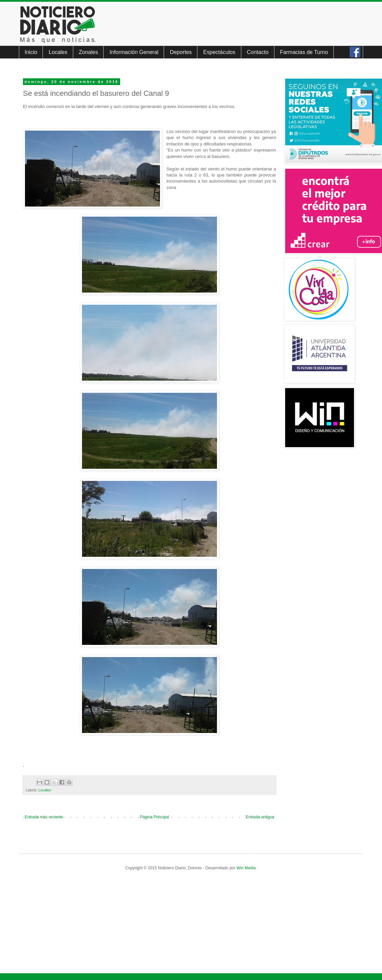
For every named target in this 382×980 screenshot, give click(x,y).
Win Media (246, 868)
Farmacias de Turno (304, 52)
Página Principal (154, 817)
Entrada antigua (260, 817)
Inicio (31, 52)
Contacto (258, 52)
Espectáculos (219, 52)
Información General (134, 52)
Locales (58, 52)
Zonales (89, 52)
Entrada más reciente (44, 817)
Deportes (181, 52)
